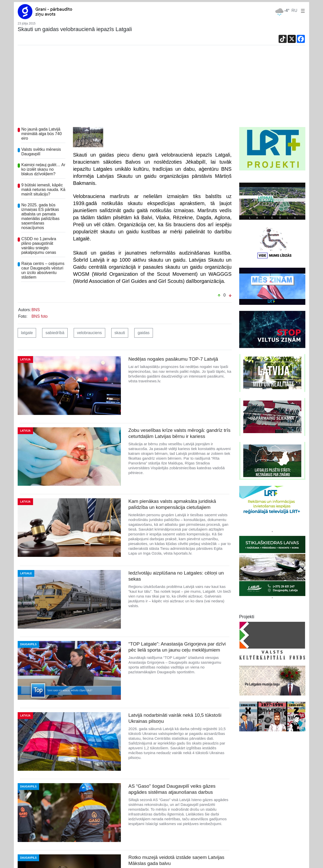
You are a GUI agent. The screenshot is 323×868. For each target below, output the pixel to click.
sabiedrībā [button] (55, 333)
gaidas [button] (143, 333)
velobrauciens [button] (89, 333)
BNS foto (40, 316)
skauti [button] (120, 333)
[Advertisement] (161, 89)
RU (294, 10)
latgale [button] (27, 333)
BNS (36, 310)
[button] (302, 10)
